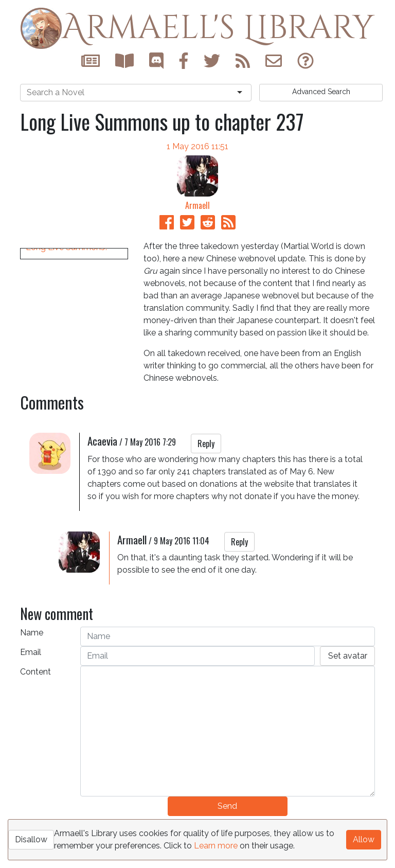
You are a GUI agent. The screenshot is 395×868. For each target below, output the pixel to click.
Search (321, 92)
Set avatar (348, 671)
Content (35, 687)
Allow (364, 839)
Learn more (216, 846)
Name (32, 648)
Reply (206, 459)
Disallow (31, 839)
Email (31, 668)
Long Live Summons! (66, 388)
